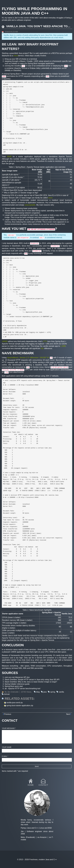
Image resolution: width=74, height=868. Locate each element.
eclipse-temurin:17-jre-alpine (13, 188)
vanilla (61, 692)
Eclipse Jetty (35, 68)
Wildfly (8, 70)
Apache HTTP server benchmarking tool (24, 689)
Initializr (14, 63)
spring (53, 692)
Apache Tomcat (21, 68)
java (45, 692)
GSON (64, 344)
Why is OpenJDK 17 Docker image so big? (21, 193)
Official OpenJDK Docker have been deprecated (23, 190)
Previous (8, 714)
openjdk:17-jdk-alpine (11, 180)
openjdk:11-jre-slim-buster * (13, 177)
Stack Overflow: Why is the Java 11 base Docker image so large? (31, 682)
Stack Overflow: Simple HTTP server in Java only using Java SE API (32, 680)
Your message (9, 728)
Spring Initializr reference (15, 684)
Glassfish (17, 70)
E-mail (5, 756)
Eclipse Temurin (8, 198)
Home (31, 785)
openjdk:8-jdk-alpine (10, 175)
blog (38, 692)
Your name (7, 747)
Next (68, 714)
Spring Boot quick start (14, 686)
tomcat (7, 694)
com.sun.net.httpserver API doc (17, 677)
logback (41, 344)
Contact (43, 785)
